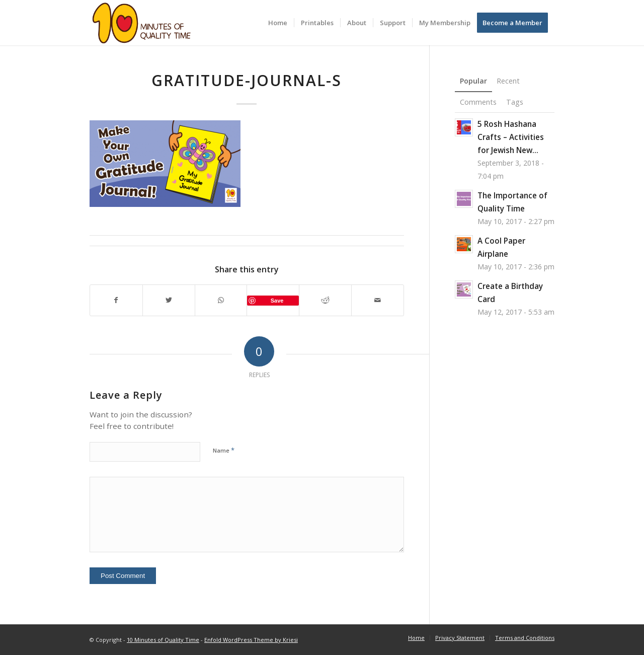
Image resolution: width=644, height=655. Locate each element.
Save (277, 301)
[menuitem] (278, 23)
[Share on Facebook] (116, 300)
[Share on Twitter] (169, 300)
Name (224, 450)
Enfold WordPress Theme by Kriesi (251, 640)
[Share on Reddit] (325, 300)
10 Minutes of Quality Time (163, 640)
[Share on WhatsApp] (221, 300)
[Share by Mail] (378, 300)
